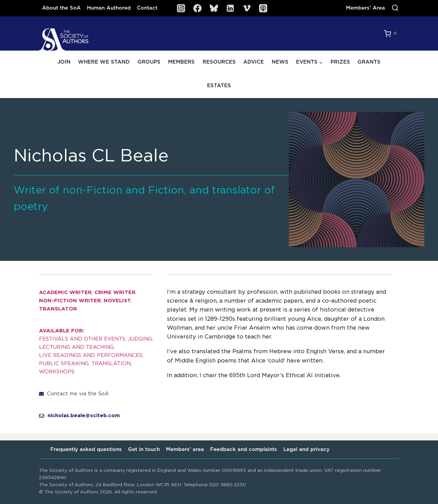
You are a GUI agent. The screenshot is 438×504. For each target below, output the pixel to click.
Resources (219, 62)
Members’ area (185, 449)
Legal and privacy (306, 449)
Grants (369, 62)
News (280, 62)
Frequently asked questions (86, 449)
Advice (254, 62)
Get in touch (144, 449)
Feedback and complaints (244, 449)
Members (181, 62)
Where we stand (104, 62)
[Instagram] (181, 8)
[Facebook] (197, 8)
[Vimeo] (247, 8)
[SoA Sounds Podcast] (263, 8)
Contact (147, 8)
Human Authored (109, 8)
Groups (149, 62)
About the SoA (61, 8)
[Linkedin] (230, 8)
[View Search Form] (395, 8)
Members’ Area (365, 8)
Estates (219, 86)
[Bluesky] (214, 8)
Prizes (340, 62)
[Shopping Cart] (391, 34)
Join (64, 62)
